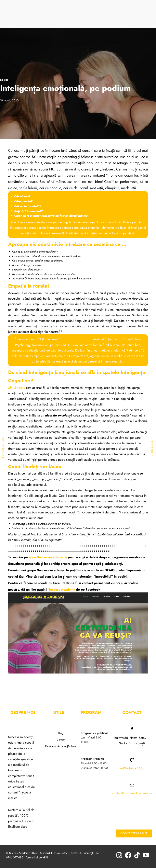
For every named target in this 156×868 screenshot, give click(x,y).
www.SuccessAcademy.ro (47, 557)
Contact (61, 740)
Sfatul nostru (17, 388)
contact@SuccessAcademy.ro (132, 793)
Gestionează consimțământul (61, 746)
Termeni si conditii (37, 857)
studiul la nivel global (76, 339)
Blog (61, 733)
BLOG (4, 80)
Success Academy (62, 589)
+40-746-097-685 (132, 768)
